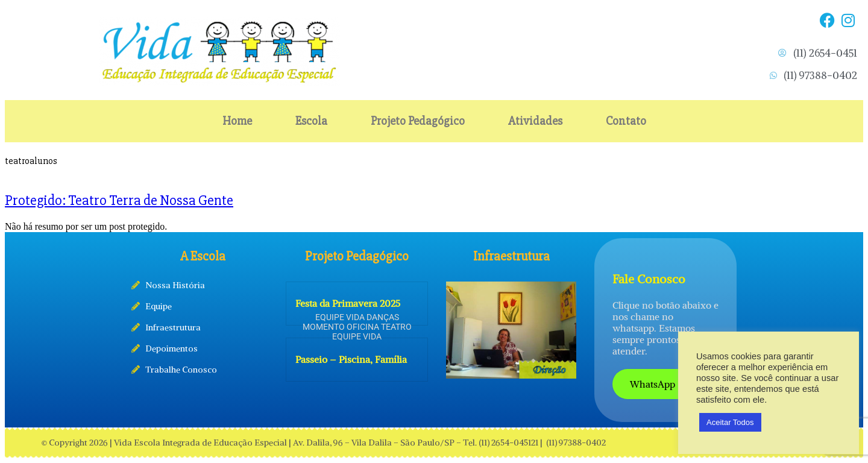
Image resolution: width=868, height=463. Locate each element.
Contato (626, 121)
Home (237, 121)
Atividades (535, 121)
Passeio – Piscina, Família (351, 359)
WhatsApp (653, 384)
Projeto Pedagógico (418, 121)
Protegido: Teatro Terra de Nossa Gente (119, 200)
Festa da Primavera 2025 (348, 303)
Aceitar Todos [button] (730, 422)
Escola (311, 121)
